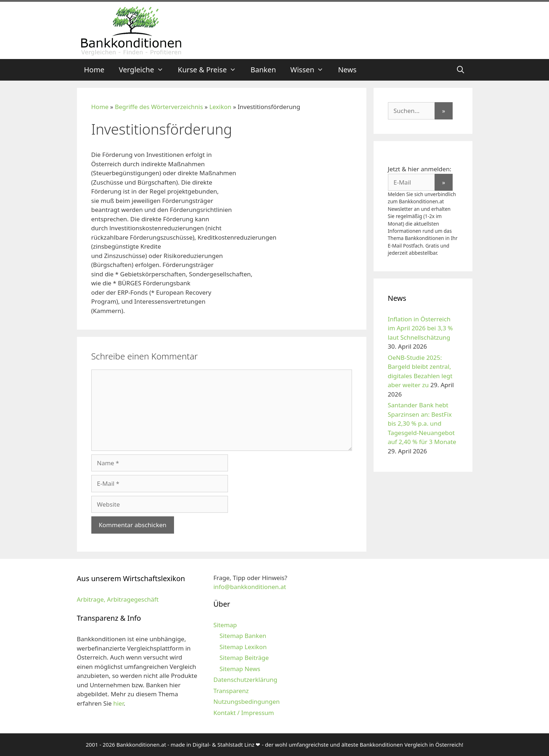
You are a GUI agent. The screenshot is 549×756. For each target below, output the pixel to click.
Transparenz (231, 691)
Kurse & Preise (211, 70)
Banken (263, 70)
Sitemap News (240, 669)
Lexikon (220, 107)
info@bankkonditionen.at (250, 587)
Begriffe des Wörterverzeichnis (159, 107)
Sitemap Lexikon (243, 647)
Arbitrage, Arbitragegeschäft (118, 599)
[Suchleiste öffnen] (461, 70)
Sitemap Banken (243, 636)
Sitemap (225, 625)
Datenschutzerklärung (245, 680)
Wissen (311, 70)
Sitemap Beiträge (244, 658)
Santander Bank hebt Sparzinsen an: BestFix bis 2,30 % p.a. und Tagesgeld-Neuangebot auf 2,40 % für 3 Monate (422, 423)
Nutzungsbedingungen (246, 701)
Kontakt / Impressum (243, 713)
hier (118, 703)
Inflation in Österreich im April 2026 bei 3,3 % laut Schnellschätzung (420, 328)
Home (94, 70)
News (347, 70)
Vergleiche (145, 70)
